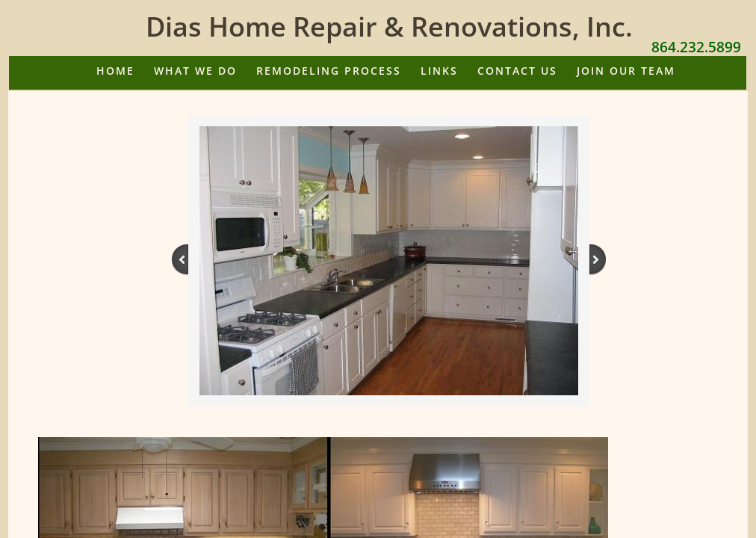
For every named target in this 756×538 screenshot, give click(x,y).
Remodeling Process (329, 71)
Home (115, 71)
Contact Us (517, 71)
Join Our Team (626, 71)
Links (439, 71)
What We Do (195, 71)
